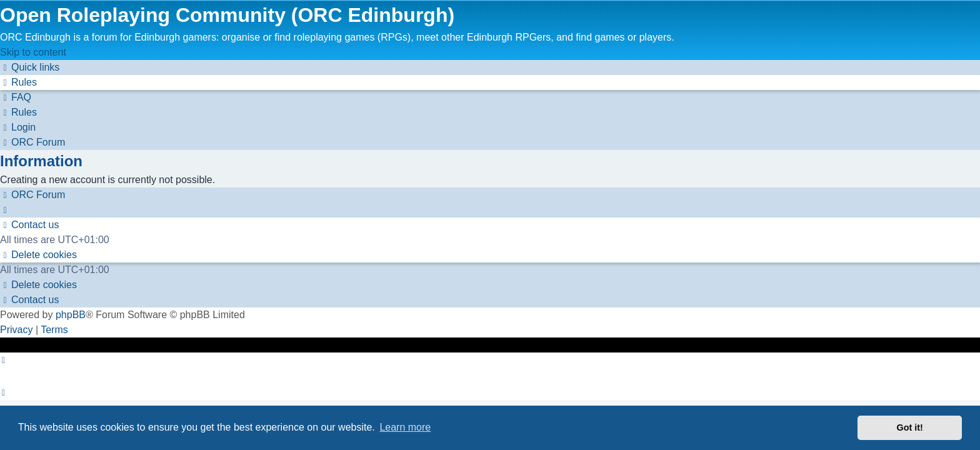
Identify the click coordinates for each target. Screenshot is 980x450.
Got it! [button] (910, 427)
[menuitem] (18, 82)
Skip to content (33, 52)
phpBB (71, 315)
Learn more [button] (405, 427)
